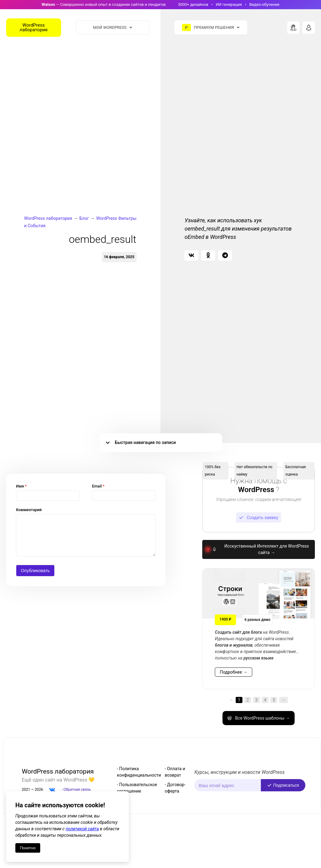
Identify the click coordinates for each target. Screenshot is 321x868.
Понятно (28, 848)
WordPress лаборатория (48, 218)
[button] (191, 255)
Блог (84, 218)
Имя (21, 486)
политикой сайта (82, 829)
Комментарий (29, 510)
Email (98, 486)
